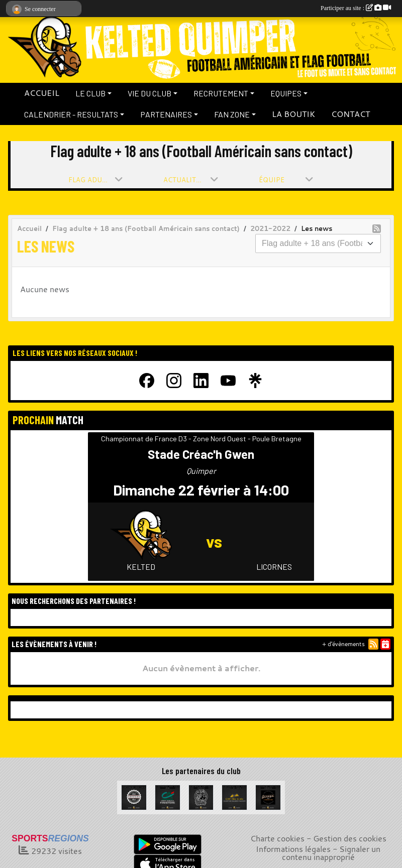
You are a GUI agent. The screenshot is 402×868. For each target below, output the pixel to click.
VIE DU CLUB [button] (149, 93)
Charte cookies (277, 838)
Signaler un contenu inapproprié (331, 853)
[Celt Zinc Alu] (234, 796)
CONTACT (350, 114)
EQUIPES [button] (286, 93)
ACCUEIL (42, 93)
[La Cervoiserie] (134, 796)
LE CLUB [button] (90, 93)
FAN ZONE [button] (232, 114)
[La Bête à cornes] (201, 796)
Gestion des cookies (350, 838)
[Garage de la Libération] (268, 796)
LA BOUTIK (293, 114)
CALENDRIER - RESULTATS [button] (71, 114)
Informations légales (293, 849)
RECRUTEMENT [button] (221, 93)
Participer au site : (356, 8)
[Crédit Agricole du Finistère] (168, 796)
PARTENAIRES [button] (166, 114)
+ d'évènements (343, 644)
